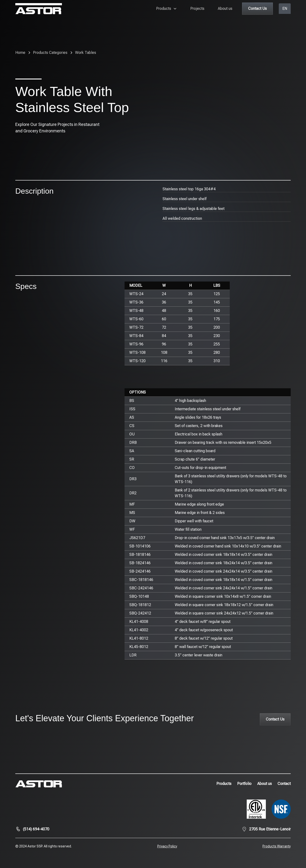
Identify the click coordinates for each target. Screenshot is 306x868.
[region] (208, 323)
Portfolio (244, 784)
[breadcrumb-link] (86, 53)
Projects (197, 8)
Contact (284, 784)
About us (225, 8)
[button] (167, 9)
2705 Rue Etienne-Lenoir (270, 829)
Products (224, 784)
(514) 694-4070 (36, 829)
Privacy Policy (167, 846)
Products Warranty (277, 846)
